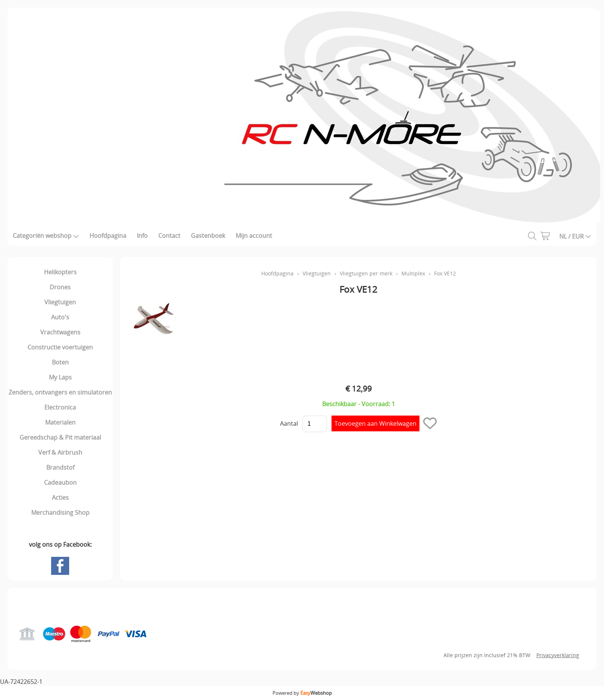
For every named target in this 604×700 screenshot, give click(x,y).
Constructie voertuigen (60, 347)
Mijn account (254, 236)
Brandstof (60, 467)
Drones (60, 287)
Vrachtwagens (60, 332)
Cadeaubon (60, 482)
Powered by (302, 693)
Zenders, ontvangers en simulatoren (60, 392)
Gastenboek (208, 236)
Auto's (60, 317)
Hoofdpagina (108, 236)
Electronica (60, 407)
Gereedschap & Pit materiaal (60, 437)
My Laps (60, 377)
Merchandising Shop (60, 513)
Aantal (289, 423)
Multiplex (413, 273)
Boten (60, 362)
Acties (60, 497)
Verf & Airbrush (60, 452)
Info (142, 236)
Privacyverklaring (558, 655)
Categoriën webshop (46, 236)
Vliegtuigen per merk (366, 273)
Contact (169, 236)
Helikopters (60, 272)
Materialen (60, 422)
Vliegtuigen (60, 302)
